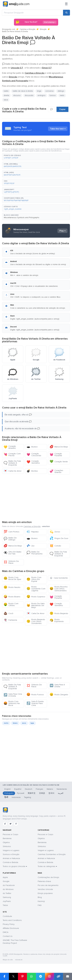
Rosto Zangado (59, 695)
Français (39, 789)
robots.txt (19, 960)
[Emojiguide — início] (5, 810)
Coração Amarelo (10, 447)
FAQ (40, 905)
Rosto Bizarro (12, 597)
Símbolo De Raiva (11, 562)
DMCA (6, 932)
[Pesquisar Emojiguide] (33, 13)
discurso (17, 95)
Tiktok (5, 905)
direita (6, 95)
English (8, 789)
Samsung (7, 897)
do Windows (8, 889)
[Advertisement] (36, 497)
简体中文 (32, 793)
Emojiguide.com (9, 29)
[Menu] (66, 4)
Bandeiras (7, 838)
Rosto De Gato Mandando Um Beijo (36, 605)
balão (6, 91)
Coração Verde (59, 462)
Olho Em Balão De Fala (13, 553)
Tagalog (28, 797)
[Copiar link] (59, 976)
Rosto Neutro (12, 587)
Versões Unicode (45, 889)
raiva (6, 100)
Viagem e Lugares (46, 850)
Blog (40, 897)
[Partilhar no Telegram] (40, 976)
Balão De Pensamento (35, 553)
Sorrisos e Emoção (11, 854)
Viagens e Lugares (11, 850)
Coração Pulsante (56, 455)
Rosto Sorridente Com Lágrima (36, 589)
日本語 (42, 793)
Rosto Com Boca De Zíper (12, 578)
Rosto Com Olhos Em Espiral (34, 579)
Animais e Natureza (11, 858)
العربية (61, 793)
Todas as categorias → (47, 866)
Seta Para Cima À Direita (13, 695)
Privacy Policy (9, 924)
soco (24, 723)
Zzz (30, 546)
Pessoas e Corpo (11, 834)
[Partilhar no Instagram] (49, 976)
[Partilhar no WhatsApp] (31, 976)
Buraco (32, 447)
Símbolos (7, 846)
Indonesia (16, 797)
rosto (6, 723)
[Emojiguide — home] (16, 4)
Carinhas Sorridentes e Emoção (52, 854)
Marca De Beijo (59, 447)
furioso (53, 95)
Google (6, 881)
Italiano (50, 789)
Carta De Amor (13, 471)
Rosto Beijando (59, 613)
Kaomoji (41, 901)
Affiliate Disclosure (11, 928)
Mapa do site (8, 960)
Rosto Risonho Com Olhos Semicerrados (59, 589)
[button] (36, 157)
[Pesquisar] (66, 13)
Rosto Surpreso (36, 597)
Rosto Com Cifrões (11, 604)
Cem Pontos (11, 532)
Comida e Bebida (10, 862)
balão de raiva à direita (23, 91)
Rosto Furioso (35, 695)
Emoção (43, 29)
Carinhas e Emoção (28, 29)
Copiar (62, 109)
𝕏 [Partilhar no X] (13, 976)
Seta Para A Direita (57, 686)
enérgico (42, 95)
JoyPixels (7, 901)
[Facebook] (5, 824)
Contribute (7, 916)
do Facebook (9, 885)
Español (18, 789)
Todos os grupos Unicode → (15, 866)
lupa (32, 723)
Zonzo (55, 532)
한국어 (51, 793)
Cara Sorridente (59, 578)
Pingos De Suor (59, 538)
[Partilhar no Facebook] (4, 976)
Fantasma (10, 620)
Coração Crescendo (34, 455)
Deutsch (29, 789)
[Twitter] (11, 824)
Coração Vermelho (33, 462)
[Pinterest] (16, 824)
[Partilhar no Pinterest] (22, 976)
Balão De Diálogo (10, 539)
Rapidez (33, 532)
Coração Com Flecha (12, 455)
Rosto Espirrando (57, 620)
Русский (21, 793)
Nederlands (62, 789)
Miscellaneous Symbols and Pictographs (22, 217)
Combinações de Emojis (48, 877)
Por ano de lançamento (48, 885)
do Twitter (7, 893)
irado (62, 95)
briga (39, 91)
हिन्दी (6, 797)
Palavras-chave (44, 881)
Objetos (6, 842)
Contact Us (8, 936)
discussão (29, 95)
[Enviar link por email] (68, 976)
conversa (49, 91)
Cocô (8, 613)
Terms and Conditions (12, 920)
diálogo (61, 91)
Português (9, 793)
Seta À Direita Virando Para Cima (35, 703)
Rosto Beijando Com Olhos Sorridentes (36, 621)
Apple (5, 877)
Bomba (32, 471)
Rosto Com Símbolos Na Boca (12, 703)
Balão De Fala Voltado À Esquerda (12, 463)
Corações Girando (56, 471)
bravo (15, 723)
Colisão (55, 546)
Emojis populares (45, 893)
